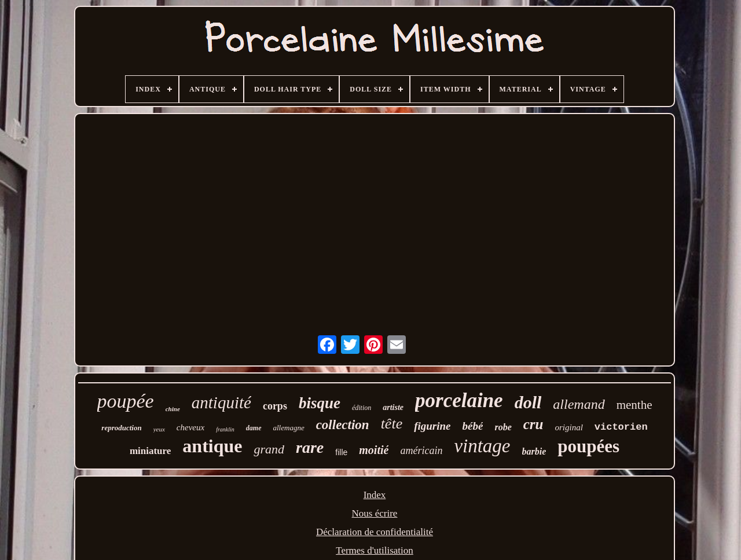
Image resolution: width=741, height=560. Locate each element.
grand (269, 449)
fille (341, 452)
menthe (634, 405)
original (568, 427)
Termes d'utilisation (375, 550)
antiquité (221, 402)
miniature (150, 451)
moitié (374, 450)
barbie (534, 451)
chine (173, 409)
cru (533, 424)
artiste (393, 407)
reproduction (121, 428)
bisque (320, 403)
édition (362, 408)
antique (212, 446)
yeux (159, 429)
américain (421, 451)
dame (254, 428)
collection (343, 425)
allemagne (289, 428)
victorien (621, 427)
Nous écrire (375, 513)
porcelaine (459, 400)
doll (528, 402)
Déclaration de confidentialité (375, 532)
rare (310, 447)
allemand (579, 404)
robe (503, 427)
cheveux (190, 427)
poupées (588, 446)
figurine (432, 426)
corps (275, 406)
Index (375, 495)
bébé (473, 426)
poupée (126, 401)
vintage (482, 446)
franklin (225, 429)
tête (392, 424)
